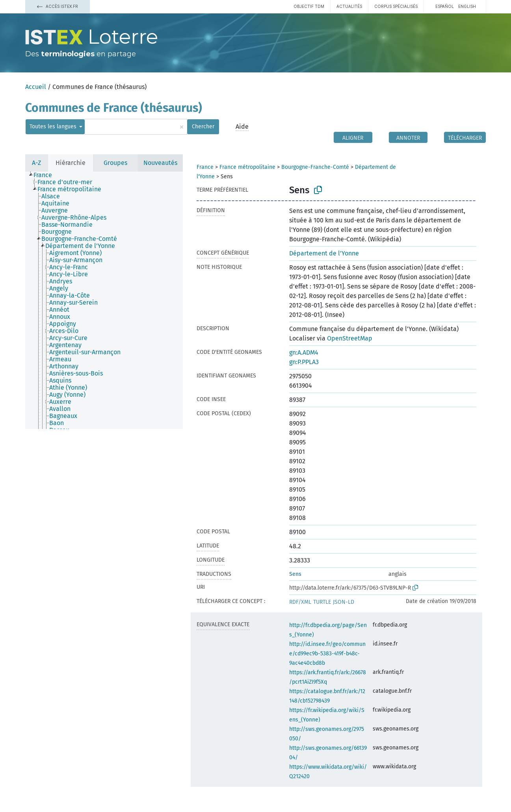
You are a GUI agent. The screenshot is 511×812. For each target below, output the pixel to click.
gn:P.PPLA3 (304, 362)
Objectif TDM (309, 6)
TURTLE (322, 602)
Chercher (203, 127)
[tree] (104, 300)
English (467, 6)
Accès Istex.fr (58, 6)
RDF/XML (300, 602)
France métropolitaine (247, 167)
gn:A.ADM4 (304, 352)
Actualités (349, 6)
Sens (295, 574)
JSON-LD (344, 602)
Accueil (36, 87)
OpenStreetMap (350, 338)
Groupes (115, 163)
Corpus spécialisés (396, 6)
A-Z (36, 163)
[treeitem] (46, 175)
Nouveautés (160, 163)
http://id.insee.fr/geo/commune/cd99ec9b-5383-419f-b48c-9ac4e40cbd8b (327, 654)
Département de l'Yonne (324, 253)
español (445, 6)
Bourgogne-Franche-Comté (315, 167)
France (205, 167)
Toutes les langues (54, 127)
